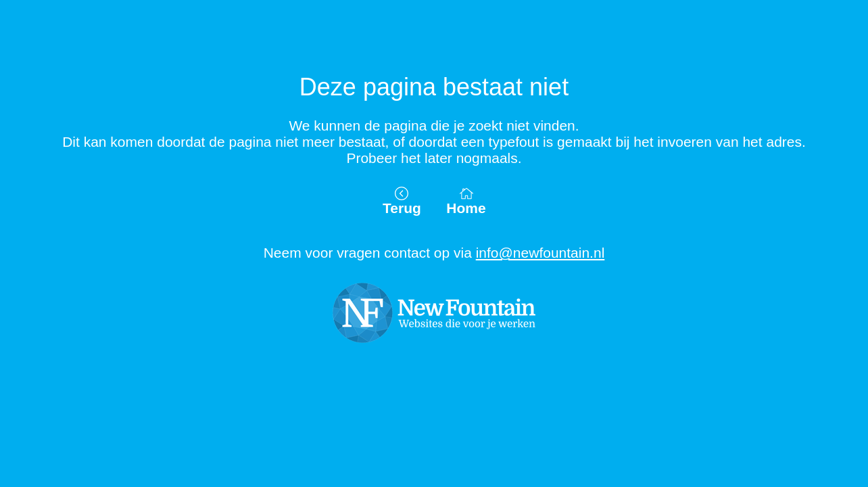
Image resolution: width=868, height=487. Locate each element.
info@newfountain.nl (540, 253)
